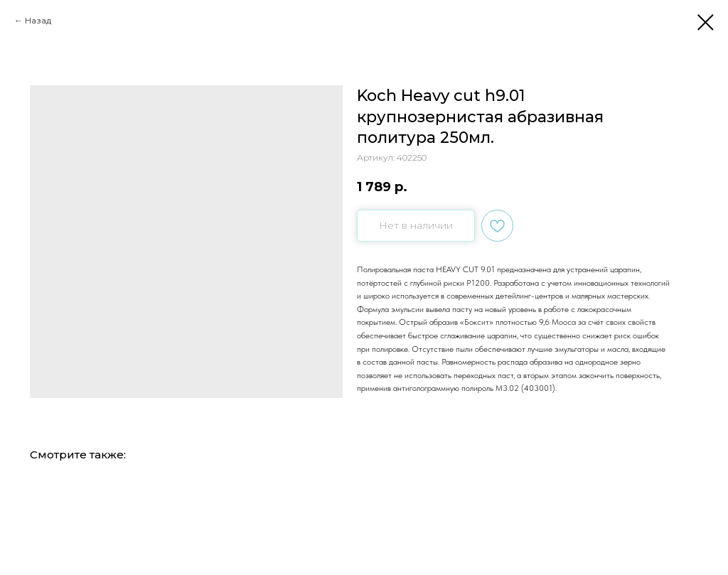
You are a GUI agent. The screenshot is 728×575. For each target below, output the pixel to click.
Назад (38, 20)
